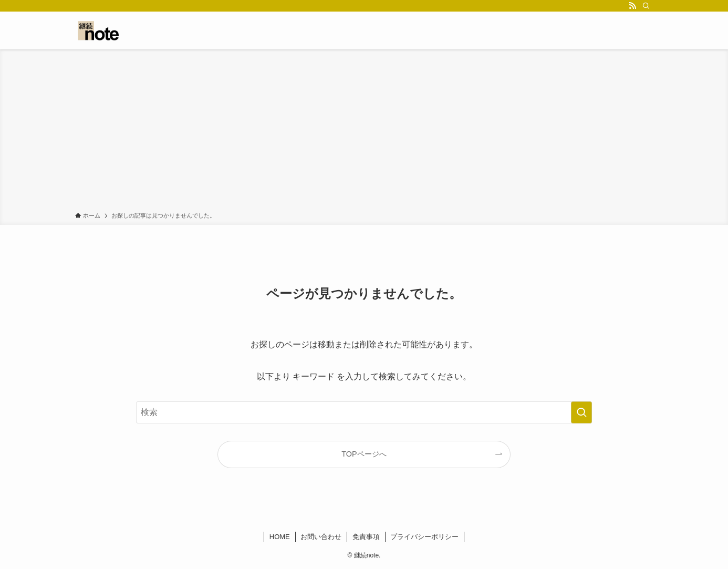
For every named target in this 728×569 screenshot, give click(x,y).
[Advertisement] (364, 132)
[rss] (632, 6)
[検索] (646, 6)
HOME (280, 537)
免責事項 (366, 537)
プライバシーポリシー (424, 537)
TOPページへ (364, 454)
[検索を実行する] (581, 412)
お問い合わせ (321, 537)
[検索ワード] (364, 412)
